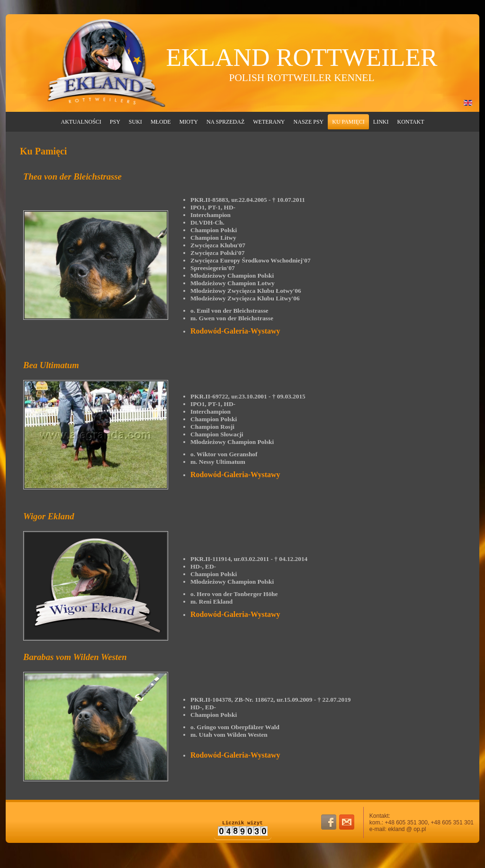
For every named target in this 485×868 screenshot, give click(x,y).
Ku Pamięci (348, 122)
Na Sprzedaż (225, 122)
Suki (135, 122)
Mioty (189, 122)
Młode (161, 122)
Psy (115, 122)
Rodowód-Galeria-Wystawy (235, 331)
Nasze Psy (309, 122)
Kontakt (410, 122)
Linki (381, 122)
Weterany (269, 122)
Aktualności (81, 122)
